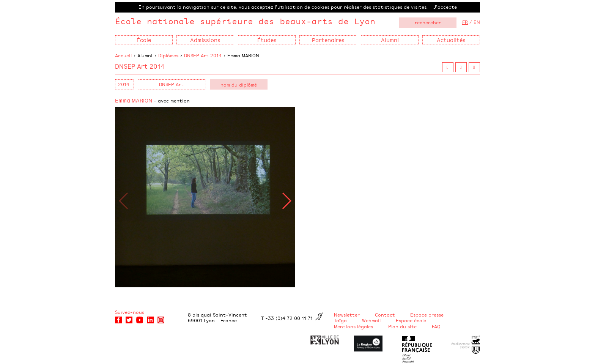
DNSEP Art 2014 (203, 55)
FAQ (436, 326)
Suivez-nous (130, 312)
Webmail (371, 320)
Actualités (451, 40)
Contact (385, 315)
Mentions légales (353, 326)
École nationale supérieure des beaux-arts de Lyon (245, 21)
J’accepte (445, 7)
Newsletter (347, 315)
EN (477, 22)
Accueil (123, 55)
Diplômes (168, 55)
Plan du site (402, 326)
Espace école (411, 320)
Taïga (340, 320)
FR (465, 22)
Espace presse (427, 315)
